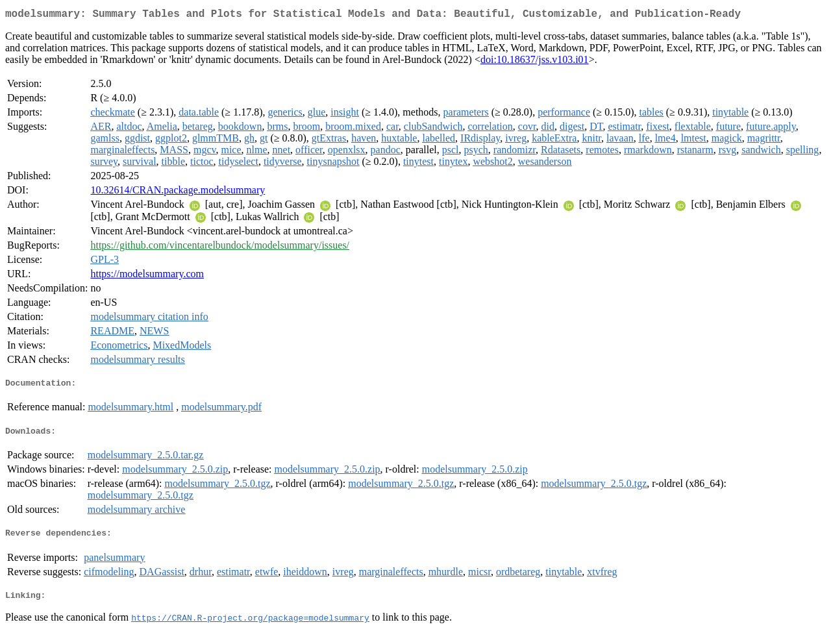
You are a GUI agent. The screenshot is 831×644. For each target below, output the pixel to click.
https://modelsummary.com (147, 276)
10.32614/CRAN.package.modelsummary (178, 192)
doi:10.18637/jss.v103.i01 (535, 62)
